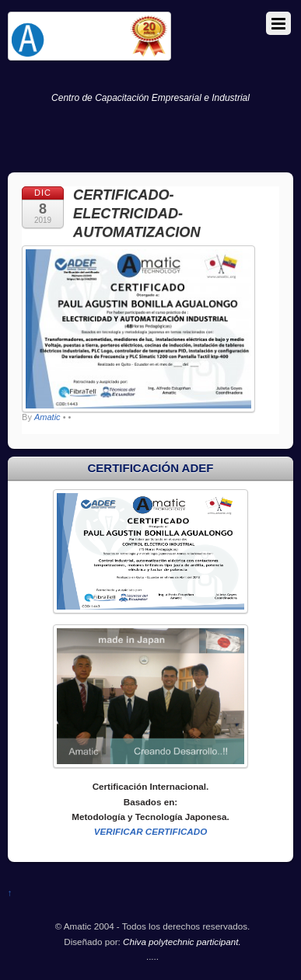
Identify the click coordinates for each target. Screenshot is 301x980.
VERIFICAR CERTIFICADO (151, 831)
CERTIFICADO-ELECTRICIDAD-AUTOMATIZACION (136, 213)
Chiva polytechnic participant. (182, 942)
